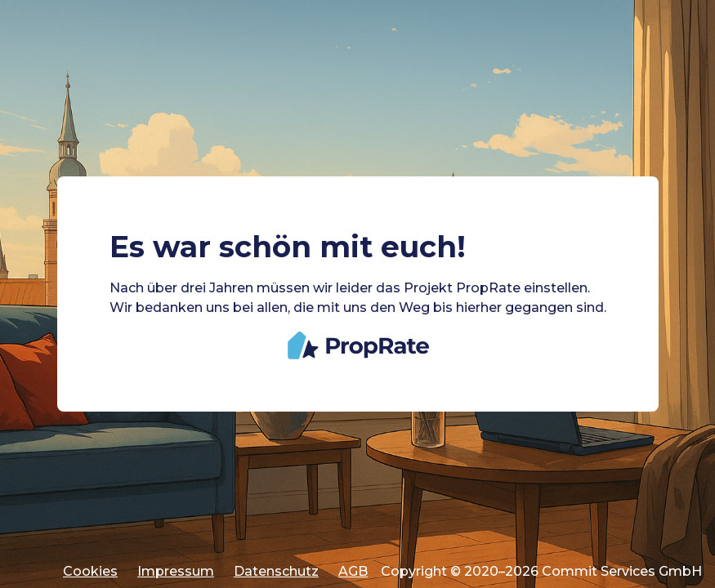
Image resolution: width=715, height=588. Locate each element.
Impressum (176, 571)
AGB (353, 571)
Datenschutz (276, 571)
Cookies (90, 571)
